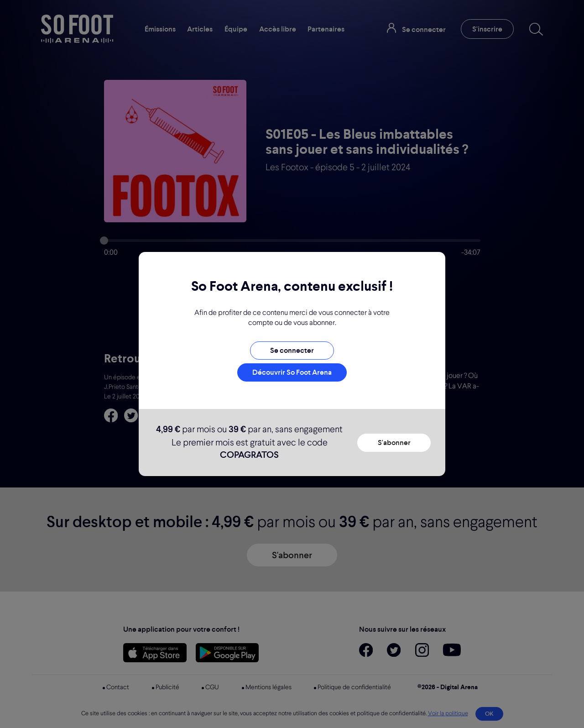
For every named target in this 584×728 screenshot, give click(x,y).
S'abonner (394, 443)
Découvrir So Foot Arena (292, 372)
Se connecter (292, 350)
